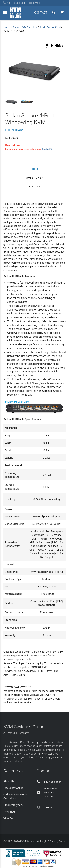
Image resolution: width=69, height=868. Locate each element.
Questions (34, 178)
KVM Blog (9, 812)
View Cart (9, 818)
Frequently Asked (13, 788)
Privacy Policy (58, 841)
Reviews (35, 186)
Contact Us (47, 149)
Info (34, 169)
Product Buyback (13, 805)
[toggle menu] (5, 12)
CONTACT (41, 13)
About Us (9, 781)
